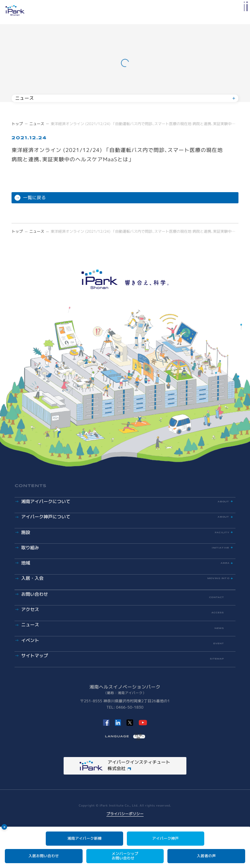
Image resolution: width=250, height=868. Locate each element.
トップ (17, 124)
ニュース (37, 124)
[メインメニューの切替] (242, 12)
